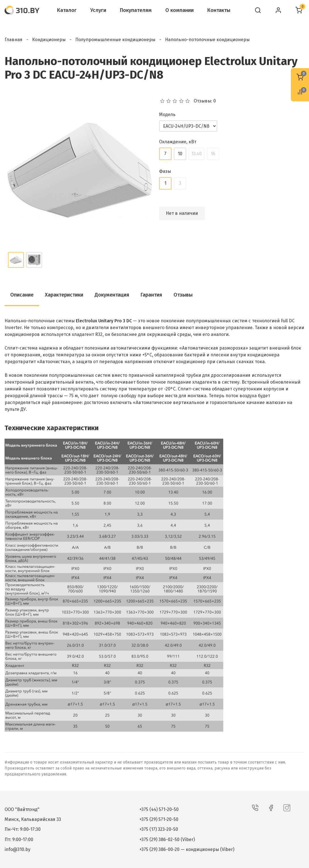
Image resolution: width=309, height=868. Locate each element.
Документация (112, 295)
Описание (22, 295)
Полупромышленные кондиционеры (115, 40)
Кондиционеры (49, 40)
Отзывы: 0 (205, 101)
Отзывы (183, 295)
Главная (13, 40)
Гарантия (151, 295)
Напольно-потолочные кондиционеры (207, 40)
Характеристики (64, 295)
